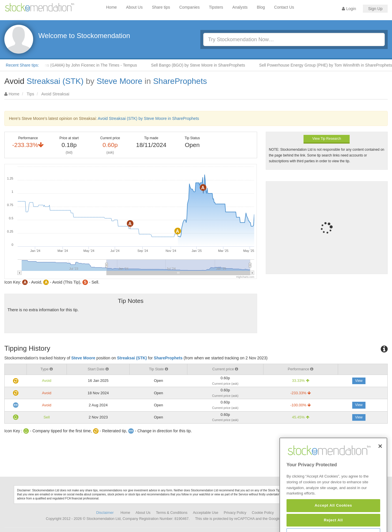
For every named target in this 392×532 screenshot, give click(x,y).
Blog (261, 7)
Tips (31, 94)
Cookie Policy (263, 513)
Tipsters (216, 7)
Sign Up (375, 9)
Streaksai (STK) (55, 81)
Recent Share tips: (22, 65)
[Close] (380, 463)
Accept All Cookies (333, 522)
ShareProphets (180, 81)
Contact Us (284, 7)
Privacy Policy (235, 513)
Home (111, 7)
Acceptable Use (206, 513)
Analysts (240, 7)
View (359, 381)
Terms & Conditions (172, 513)
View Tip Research (327, 139)
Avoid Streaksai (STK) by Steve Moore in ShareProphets (148, 118)
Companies (190, 7)
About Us (134, 7)
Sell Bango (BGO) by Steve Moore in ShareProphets (201, 65)
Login (349, 9)
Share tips (161, 7)
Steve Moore (119, 81)
